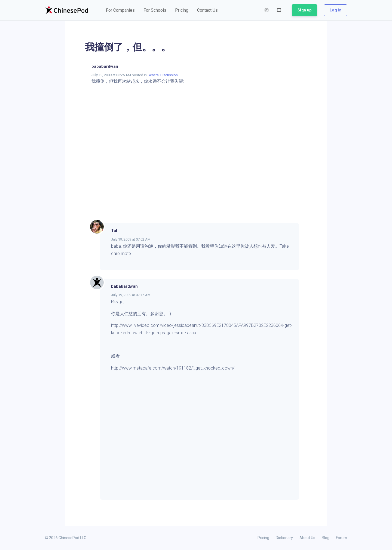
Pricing (263, 538)
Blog (326, 538)
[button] (120, 10)
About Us (307, 538)
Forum (342, 538)
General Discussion (163, 75)
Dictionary (284, 538)
